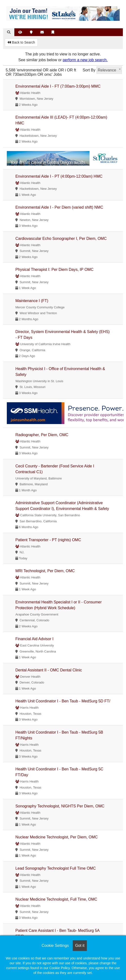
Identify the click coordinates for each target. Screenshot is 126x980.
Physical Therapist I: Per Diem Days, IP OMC (54, 270)
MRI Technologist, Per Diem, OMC (45, 571)
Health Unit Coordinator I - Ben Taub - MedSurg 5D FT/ (63, 701)
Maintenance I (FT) (32, 301)
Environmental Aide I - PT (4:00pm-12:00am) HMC (59, 176)
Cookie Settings (55, 946)
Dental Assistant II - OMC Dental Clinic (49, 670)
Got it (80, 946)
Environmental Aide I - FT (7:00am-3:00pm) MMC (58, 86)
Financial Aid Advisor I (34, 639)
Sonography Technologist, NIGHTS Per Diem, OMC (60, 806)
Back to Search (21, 42)
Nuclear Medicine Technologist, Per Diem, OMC (57, 837)
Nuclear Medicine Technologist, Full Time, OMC (56, 899)
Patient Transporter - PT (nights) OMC (48, 540)
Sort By (89, 70)
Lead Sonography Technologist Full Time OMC (56, 868)
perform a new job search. (85, 60)
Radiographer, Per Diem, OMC (42, 435)
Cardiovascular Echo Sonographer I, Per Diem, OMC (61, 239)
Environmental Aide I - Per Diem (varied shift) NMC (59, 207)
